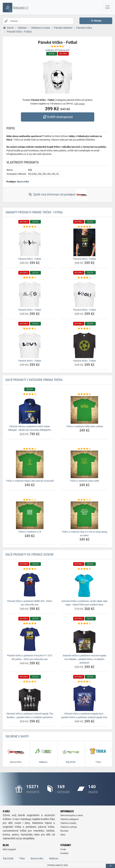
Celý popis (79, 104)
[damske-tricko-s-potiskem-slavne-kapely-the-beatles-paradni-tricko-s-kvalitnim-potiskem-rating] (30, 682)
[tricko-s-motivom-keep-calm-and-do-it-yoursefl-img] (30, 464)
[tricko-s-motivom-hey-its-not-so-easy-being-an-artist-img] (85, 515)
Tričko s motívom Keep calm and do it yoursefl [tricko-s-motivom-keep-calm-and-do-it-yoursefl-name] (30, 481)
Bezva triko (23, 182)
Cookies (64, 853)
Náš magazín (9, 849)
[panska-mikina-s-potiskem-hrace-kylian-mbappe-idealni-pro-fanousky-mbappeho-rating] (30, 394)
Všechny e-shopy (69, 827)
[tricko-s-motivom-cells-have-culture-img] (85, 410)
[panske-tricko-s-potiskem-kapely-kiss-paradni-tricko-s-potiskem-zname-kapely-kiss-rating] (85, 682)
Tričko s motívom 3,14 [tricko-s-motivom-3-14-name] (30, 532)
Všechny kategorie (69, 819)
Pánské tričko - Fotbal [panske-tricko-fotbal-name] (30, 259)
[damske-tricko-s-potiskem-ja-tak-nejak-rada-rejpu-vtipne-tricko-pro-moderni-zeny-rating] (85, 569)
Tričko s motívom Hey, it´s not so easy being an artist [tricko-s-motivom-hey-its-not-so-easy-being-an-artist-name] (84, 534)
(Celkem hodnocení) (57, 50)
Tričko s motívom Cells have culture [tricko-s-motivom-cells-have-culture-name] (84, 426)
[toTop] (110, 866)
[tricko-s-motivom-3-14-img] (30, 515)
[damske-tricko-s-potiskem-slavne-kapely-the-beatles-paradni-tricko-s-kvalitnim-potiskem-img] (30, 697)
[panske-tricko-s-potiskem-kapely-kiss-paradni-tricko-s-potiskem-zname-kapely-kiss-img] (85, 697)
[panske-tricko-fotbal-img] (30, 242)
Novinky (64, 831)
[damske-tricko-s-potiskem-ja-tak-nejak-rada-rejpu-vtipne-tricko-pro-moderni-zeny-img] (85, 585)
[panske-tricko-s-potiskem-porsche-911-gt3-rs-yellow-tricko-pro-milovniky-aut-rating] (30, 624)
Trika (22, 858)
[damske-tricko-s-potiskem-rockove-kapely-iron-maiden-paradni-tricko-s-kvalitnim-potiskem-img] (85, 639)
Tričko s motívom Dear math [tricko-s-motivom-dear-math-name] (84, 481)
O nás (63, 849)
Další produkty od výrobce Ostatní (29, 555)
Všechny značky (68, 823)
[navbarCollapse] (107, 7)
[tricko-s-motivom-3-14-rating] (30, 500)
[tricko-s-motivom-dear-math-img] (85, 464)
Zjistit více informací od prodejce (57, 195)
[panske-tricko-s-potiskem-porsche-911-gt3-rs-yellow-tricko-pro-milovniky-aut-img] (30, 639)
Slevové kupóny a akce (72, 815)
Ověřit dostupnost (57, 117)
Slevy (63, 835)
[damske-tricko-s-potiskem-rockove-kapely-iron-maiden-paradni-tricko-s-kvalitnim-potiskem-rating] (85, 624)
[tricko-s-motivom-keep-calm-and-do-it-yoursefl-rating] (30, 449)
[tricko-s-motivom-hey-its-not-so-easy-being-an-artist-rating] (85, 500)
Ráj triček (8, 858)
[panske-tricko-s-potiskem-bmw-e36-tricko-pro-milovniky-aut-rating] (30, 569)
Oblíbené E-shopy (17, 736)
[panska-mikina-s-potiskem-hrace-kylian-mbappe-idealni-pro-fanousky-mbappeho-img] (30, 410)
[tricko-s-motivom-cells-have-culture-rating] (85, 394)
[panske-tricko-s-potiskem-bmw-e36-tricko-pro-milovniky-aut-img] (30, 585)
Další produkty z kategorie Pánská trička (34, 380)
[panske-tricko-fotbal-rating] (30, 227)
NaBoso (54, 858)
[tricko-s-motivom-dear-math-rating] (85, 449)
